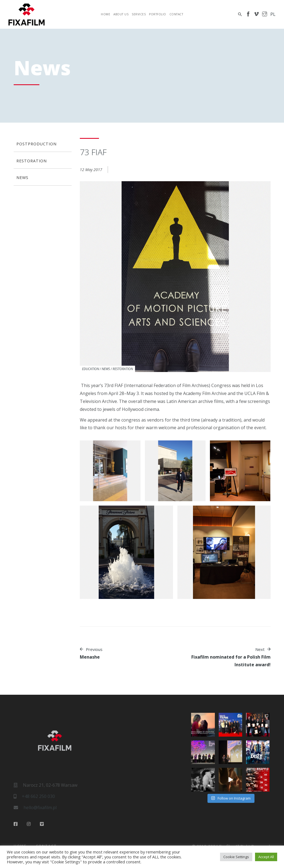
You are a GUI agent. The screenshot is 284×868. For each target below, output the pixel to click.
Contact (176, 14)
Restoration (123, 369)
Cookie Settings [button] (236, 857)
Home (106, 14)
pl (273, 14)
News (106, 369)
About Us (121, 14)
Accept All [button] (266, 857)
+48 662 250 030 (38, 796)
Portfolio (158, 14)
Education (90, 369)
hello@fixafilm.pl (40, 808)
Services (139, 14)
